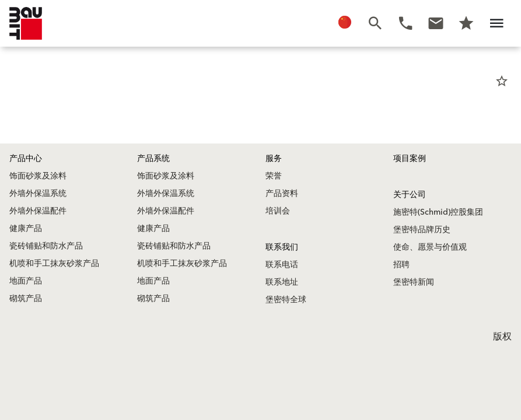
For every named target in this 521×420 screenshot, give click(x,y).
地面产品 (26, 281)
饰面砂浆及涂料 (38, 176)
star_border (502, 81)
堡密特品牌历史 (422, 230)
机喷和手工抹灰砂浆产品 (54, 264)
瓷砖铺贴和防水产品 (46, 246)
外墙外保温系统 (38, 194)
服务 (274, 159)
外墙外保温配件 (38, 211)
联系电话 (282, 265)
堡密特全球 (286, 300)
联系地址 (282, 282)
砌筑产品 (26, 299)
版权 (502, 337)
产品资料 (282, 194)
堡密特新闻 (414, 282)
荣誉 (274, 176)
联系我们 (282, 247)
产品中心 (26, 159)
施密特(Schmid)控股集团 (438, 212)
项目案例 (410, 159)
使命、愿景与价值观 (430, 247)
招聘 (401, 265)
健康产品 (26, 229)
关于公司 (410, 195)
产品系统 (153, 159)
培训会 (278, 211)
